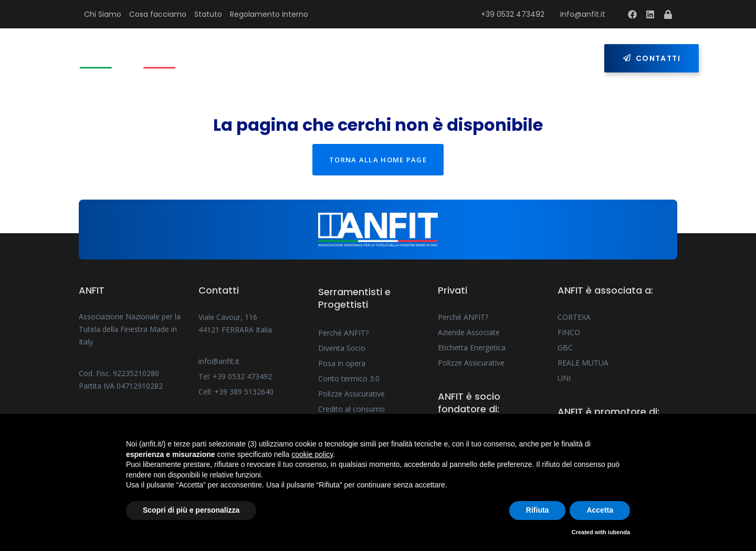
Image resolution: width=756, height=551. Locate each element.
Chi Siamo (103, 14)
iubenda (619, 532)
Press (502, 58)
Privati (447, 58)
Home (232, 58)
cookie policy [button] (312, 454)
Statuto (208, 14)
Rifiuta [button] (538, 510)
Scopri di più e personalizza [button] (191, 510)
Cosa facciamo (158, 14)
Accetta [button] (600, 510)
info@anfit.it (583, 14)
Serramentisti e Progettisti (334, 58)
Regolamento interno (269, 14)
